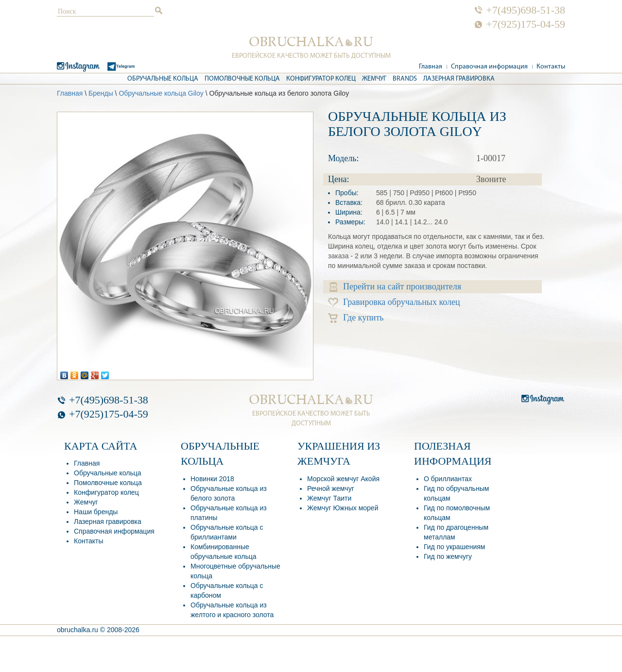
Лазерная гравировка (459, 79)
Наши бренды (96, 512)
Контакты (551, 67)
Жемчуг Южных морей (343, 508)
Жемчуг (374, 79)
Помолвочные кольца (242, 79)
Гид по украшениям (454, 547)
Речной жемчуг (331, 488)
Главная (431, 67)
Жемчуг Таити (329, 498)
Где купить (356, 318)
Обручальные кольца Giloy (161, 93)
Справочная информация (489, 67)
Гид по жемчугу (448, 556)
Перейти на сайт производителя (395, 287)
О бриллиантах (448, 479)
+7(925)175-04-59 (526, 24)
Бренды (101, 93)
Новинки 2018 (212, 479)
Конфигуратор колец (321, 79)
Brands (405, 79)
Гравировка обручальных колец (394, 302)
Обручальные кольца (163, 79)
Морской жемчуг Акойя (343, 479)
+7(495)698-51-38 (526, 10)
